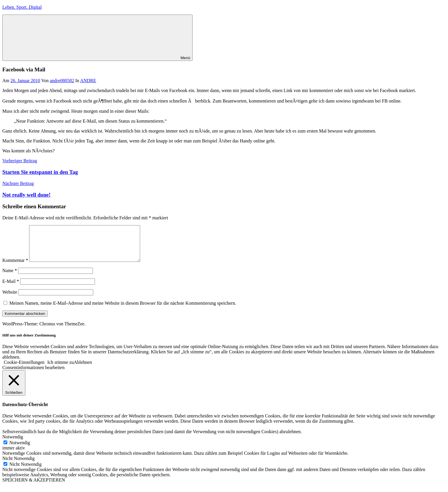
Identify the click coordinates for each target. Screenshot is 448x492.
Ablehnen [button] (83, 369)
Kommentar (15, 267)
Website (10, 299)
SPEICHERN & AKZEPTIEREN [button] (34, 487)
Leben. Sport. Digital (22, 7)
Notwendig (20, 450)
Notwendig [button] (13, 444)
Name (10, 277)
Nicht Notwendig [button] (18, 465)
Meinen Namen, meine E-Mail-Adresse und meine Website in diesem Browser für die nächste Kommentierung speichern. (123, 310)
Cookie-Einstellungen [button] (24, 369)
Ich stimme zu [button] (61, 369)
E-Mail (11, 288)
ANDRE (88, 81)
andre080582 (62, 81)
